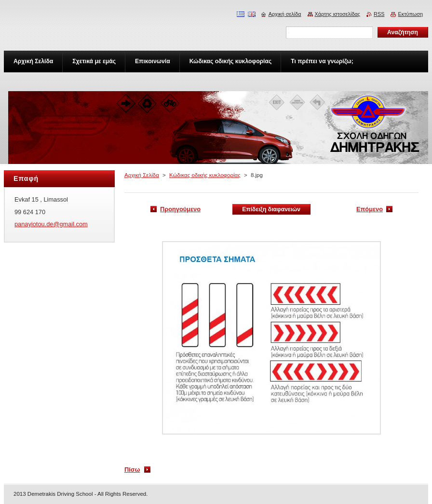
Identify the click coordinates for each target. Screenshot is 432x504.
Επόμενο (370, 209)
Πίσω (132, 470)
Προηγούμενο (180, 209)
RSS (379, 14)
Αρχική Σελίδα (142, 175)
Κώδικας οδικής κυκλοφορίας (205, 175)
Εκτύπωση (410, 14)
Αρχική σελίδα (285, 14)
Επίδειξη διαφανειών (271, 209)
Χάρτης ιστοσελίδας (338, 14)
